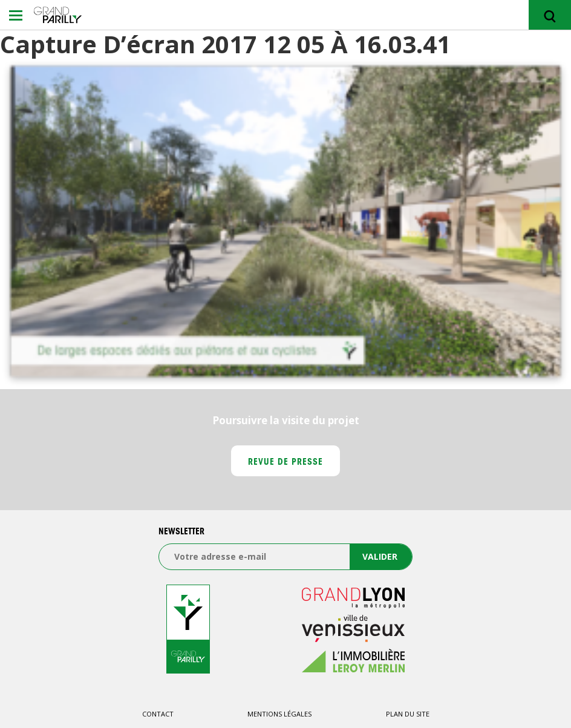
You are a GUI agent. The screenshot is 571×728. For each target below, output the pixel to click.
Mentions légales (279, 714)
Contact (158, 714)
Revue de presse (286, 463)
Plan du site (408, 714)
